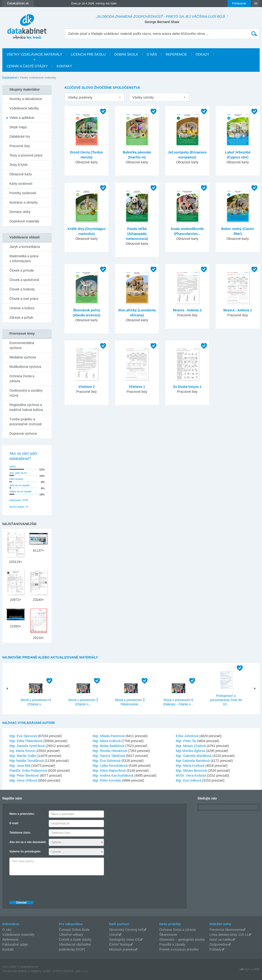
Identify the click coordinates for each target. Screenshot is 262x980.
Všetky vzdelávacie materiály (34, 54)
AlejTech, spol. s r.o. (76, 971)
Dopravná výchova (23, 434)
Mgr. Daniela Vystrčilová (27, 746)
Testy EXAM (18, 165)
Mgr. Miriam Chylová (191, 746)
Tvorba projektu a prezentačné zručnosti (26, 422)
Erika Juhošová (187, 736)
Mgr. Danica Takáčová (109, 756)
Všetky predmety (80, 97)
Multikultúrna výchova (25, 367)
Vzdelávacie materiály (18, 935)
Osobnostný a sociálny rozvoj (26, 393)
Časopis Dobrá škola (74, 930)
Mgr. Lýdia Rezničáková (110, 766)
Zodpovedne (219, 944)
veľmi (12, 466)
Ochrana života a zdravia (22, 379)
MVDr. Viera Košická (191, 775)
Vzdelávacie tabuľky (24, 108)
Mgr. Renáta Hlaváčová (110, 751)
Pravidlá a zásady (172, 944)
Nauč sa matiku (221, 940)
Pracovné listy (20, 146)
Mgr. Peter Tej (186, 741)
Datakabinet (10, 78)
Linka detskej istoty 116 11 (229, 935)
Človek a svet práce (24, 299)
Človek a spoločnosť (24, 280)
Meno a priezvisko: (22, 814)
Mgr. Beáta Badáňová (108, 746)
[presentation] (45, 887)
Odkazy (203, 54)
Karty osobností (21, 184)
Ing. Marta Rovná (22, 751)
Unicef (114, 935)
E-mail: (14, 823)
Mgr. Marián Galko (23, 756)
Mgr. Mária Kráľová (106, 741)
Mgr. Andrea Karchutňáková (113, 775)
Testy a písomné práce (26, 155)
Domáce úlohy (20, 212)
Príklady (215, 949)
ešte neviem (16, 479)
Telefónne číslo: (20, 833)
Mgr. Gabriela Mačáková (194, 756)
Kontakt (64, 66)
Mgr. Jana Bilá (20, 766)
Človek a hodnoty (22, 289)
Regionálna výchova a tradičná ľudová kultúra (26, 407)
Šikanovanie (168, 935)
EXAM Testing (119, 944)
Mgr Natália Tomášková (27, 761)
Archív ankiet (17, 507)
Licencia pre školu (88, 54)
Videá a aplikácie (22, 118)
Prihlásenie (239, 4)
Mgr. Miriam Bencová (191, 771)
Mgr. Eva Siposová (23, 736)
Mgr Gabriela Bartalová (193, 761)
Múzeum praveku (122, 949)
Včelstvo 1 (137, 387)
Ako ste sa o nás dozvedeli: (28, 842)
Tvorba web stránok (15, 971)
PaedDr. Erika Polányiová (28, 771)
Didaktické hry (20, 137)
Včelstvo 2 (87, 387)
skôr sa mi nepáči (20, 485)
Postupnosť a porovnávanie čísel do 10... (226, 700)
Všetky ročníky (143, 97)
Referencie (176, 54)
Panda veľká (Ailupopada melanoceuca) (137, 234)
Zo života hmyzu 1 (187, 387)
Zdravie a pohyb (21, 317)
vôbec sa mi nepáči (20, 491)
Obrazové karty (21, 174)
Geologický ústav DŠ (124, 940)
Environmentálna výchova (22, 345)
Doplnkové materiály (24, 221)
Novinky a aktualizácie (26, 99)
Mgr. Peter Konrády (107, 780)
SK (256, 4)
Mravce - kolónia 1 (238, 310)
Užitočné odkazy (71, 935)
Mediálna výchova (23, 357)
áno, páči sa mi (18, 473)
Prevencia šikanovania (226, 930)
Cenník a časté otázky (27, 66)
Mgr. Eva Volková (188, 780)
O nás (152, 54)
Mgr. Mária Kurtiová (190, 766)
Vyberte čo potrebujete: (25, 851)
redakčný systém (41, 971)
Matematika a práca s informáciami (24, 259)
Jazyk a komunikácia (25, 247)
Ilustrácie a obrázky (24, 202)
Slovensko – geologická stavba (182, 940)
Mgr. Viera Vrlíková (23, 780)
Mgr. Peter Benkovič (24, 775)
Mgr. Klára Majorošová (109, 771)
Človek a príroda (22, 270)
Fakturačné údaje (15, 944)
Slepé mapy (18, 127)
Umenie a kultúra (22, 308)
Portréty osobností (23, 193)
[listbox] (94, 97)
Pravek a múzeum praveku (179, 949)
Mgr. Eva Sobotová (106, 761)
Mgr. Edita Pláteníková (26, 741)
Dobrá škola (126, 54)
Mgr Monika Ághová (190, 751)
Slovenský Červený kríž (126, 930)
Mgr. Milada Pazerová (108, 736)
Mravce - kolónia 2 (187, 310)
